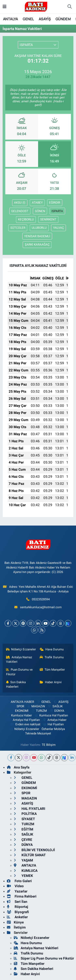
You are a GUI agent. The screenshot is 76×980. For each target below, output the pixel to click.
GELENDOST (20, 211)
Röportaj (17, 907)
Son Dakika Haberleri (16, 684)
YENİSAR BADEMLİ (37, 236)
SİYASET (24, 819)
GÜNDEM (63, 19)
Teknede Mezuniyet (38, 733)
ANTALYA (11, 19)
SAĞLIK (55, 706)
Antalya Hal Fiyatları (24, 720)
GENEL (28, 19)
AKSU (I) (20, 203)
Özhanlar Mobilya (53, 729)
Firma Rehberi (22, 896)
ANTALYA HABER (20, 702)
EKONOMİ (19, 711)
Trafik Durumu (52, 657)
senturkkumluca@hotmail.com (41, 607)
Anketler (17, 917)
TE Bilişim (49, 745)
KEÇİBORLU (26, 219)
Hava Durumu (52, 649)
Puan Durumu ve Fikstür (19, 672)
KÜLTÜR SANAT (30, 855)
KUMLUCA (26, 871)
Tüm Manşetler (52, 670)
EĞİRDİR (55, 203)
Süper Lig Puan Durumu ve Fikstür (44, 958)
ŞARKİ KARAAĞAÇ (37, 245)
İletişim (16, 927)
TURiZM (39, 711)
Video (15, 886)
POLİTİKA (25, 814)
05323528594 (41, 599)
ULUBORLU (39, 228)
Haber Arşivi (51, 682)
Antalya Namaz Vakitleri (19, 659)
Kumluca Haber (19, 715)
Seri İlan (17, 902)
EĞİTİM (24, 829)
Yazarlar (17, 891)
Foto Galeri (19, 881)
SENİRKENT (48, 219)
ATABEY (37, 203)
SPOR (18, 706)
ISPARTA (57, 211)
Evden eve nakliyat (25, 724)
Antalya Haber (55, 720)
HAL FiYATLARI (29, 809)
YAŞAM (23, 860)
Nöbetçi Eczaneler (21, 649)
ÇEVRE (23, 840)
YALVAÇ (59, 228)
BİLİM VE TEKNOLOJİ (34, 850)
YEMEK (23, 876)
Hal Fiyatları (53, 724)
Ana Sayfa (18, 767)
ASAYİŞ (45, 19)
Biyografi (18, 912)
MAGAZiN (36, 706)
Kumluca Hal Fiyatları (51, 715)
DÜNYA (57, 711)
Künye (15, 922)
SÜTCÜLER (18, 228)
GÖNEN (40, 211)
